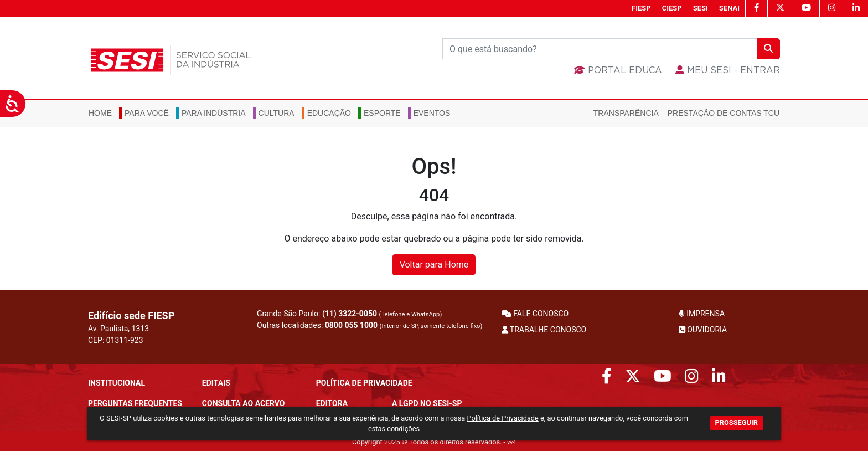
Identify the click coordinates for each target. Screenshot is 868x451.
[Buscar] (600, 49)
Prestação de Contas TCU (724, 113)
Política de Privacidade (502, 418)
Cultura (277, 113)
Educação (329, 113)
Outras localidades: (370, 325)
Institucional (117, 383)
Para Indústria (214, 113)
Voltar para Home (434, 265)
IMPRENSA (702, 314)
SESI (701, 8)
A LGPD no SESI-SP (427, 403)
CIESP (672, 8)
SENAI (729, 8)
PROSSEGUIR (737, 422)
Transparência (626, 113)
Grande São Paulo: (349, 314)
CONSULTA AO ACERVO (244, 403)
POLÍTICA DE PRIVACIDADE (364, 383)
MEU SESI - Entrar (728, 70)
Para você (147, 113)
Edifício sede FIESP (131, 316)
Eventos (432, 113)
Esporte (382, 113)
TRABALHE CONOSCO (544, 330)
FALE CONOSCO (535, 314)
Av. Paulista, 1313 (118, 329)
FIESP (641, 8)
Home (100, 113)
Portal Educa (618, 70)
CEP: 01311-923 (116, 340)
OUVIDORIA (703, 330)
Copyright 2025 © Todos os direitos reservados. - (434, 442)
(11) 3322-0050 (350, 314)
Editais (216, 383)
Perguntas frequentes (135, 403)
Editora (332, 403)
